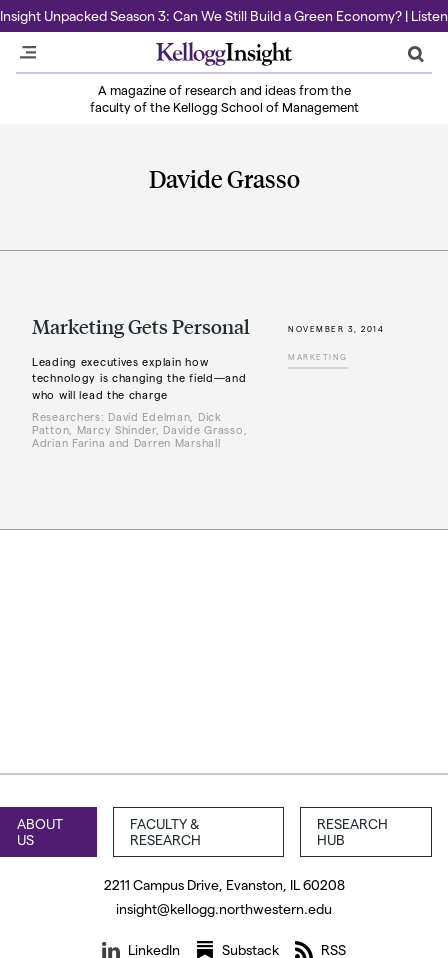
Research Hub (352, 831)
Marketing (318, 357)
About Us (40, 831)
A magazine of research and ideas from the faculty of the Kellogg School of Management (224, 98)
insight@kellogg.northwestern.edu (224, 908)
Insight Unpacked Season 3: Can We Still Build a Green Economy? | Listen (224, 15)
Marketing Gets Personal (141, 326)
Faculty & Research (165, 831)
